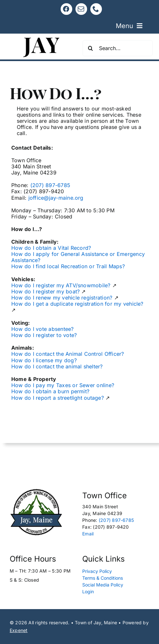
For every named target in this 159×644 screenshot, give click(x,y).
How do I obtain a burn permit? (50, 391)
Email (88, 534)
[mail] (81, 9)
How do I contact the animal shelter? (57, 366)
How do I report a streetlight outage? (58, 398)
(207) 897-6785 (50, 185)
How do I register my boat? (45, 291)
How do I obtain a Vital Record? (51, 248)
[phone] (96, 9)
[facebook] (66, 9)
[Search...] (118, 48)
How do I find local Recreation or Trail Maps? (68, 266)
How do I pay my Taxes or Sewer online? (63, 385)
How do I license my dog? (44, 360)
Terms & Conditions (103, 578)
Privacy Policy (97, 571)
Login (88, 591)
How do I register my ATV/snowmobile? (61, 285)
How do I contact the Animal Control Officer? (68, 354)
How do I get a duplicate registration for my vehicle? (77, 304)
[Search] (91, 48)
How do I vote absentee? (43, 329)
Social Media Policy (103, 585)
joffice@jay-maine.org (56, 198)
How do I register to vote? (44, 335)
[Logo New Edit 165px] (36, 491)
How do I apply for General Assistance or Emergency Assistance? (78, 257)
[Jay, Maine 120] (42, 36)
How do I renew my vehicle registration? (62, 298)
